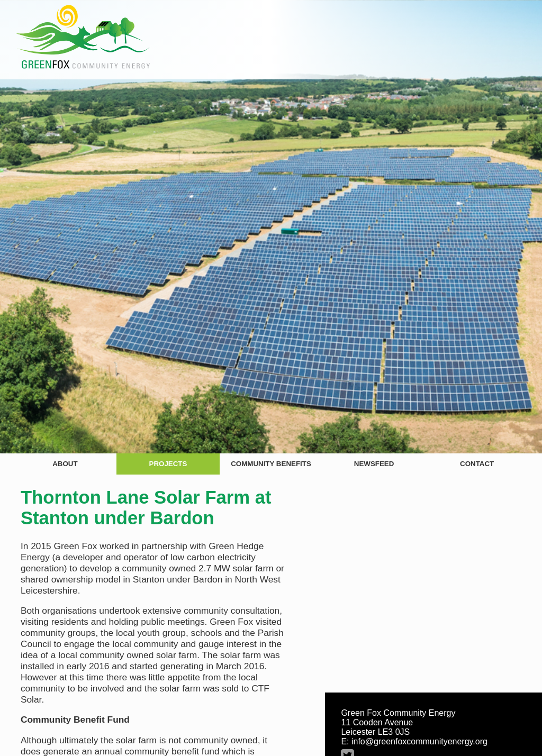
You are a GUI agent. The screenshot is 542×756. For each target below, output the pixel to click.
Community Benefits (271, 464)
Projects (168, 464)
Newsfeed (374, 464)
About (65, 464)
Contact (477, 464)
